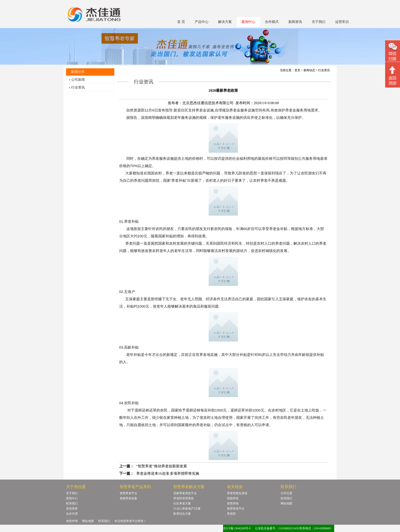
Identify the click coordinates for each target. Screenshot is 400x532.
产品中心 (202, 22)
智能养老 (233, 498)
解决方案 (225, 22)
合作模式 (272, 22)
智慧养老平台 (128, 493)
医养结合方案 (182, 514)
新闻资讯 (295, 22)
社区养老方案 (182, 503)
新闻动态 (309, 70)
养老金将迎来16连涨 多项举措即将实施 (168, 473)
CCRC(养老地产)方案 (187, 509)
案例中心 (248, 22)
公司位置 (286, 493)
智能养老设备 (128, 498)
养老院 (231, 514)
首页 (297, 70)
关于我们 (319, 22)
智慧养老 (233, 503)
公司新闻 (78, 80)
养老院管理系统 (184, 498)
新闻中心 (72, 498)
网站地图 (286, 503)
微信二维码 (393, 52)
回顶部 (393, 75)
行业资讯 (78, 87)
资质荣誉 (72, 509)
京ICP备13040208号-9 (237, 528)
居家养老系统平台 (185, 493)
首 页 (181, 22)
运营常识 (342, 22)
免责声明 (72, 521)
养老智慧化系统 (237, 493)
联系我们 (72, 503)
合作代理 (72, 514)
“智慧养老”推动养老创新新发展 (162, 466)
